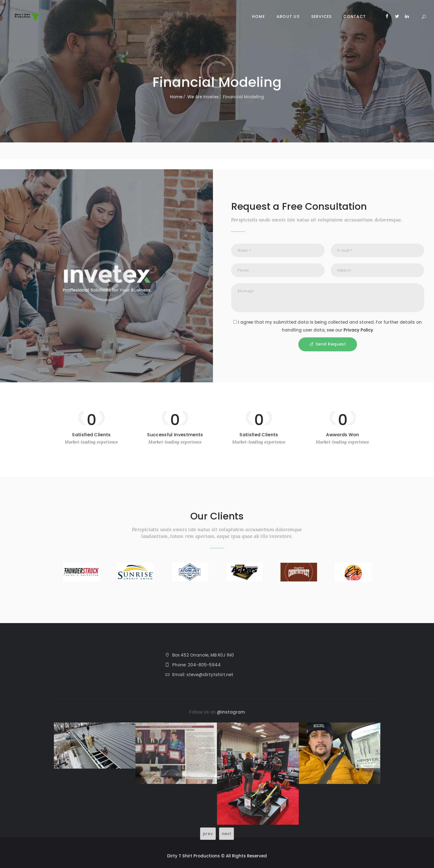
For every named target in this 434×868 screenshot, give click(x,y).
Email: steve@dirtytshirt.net (203, 675)
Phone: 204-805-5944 (196, 665)
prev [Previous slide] (208, 834)
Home (176, 97)
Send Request (331, 344)
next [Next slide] (227, 834)
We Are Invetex (203, 97)
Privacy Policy (358, 330)
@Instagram (231, 712)
